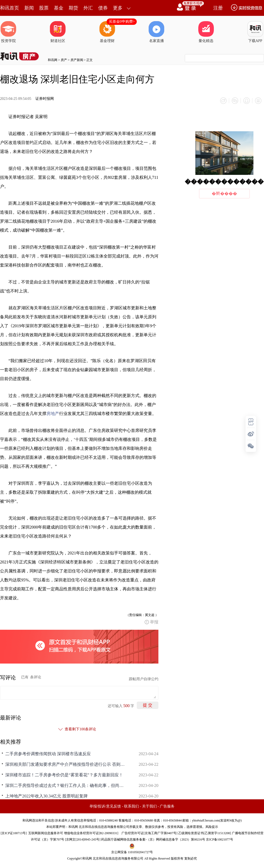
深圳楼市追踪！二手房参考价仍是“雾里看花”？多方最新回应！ (64, 775)
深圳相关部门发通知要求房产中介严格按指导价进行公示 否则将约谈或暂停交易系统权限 (66, 764)
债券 (103, 8)
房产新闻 (77, 60)
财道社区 (58, 32)
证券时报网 (45, 99)
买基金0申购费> (122, 22)
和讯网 (53, 60)
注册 (218, 8)
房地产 (53, 414)
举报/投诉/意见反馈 (105, 806)
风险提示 (212, 827)
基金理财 (107, 32)
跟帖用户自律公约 (144, 679)
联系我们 (131, 806)
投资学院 (8, 32)
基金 (59, 8)
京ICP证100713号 (14, 833)
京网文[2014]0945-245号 (83, 839)
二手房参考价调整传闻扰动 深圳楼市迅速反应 (48, 754)
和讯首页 (10, 8)
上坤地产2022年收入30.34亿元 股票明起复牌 (46, 796)
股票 (44, 8)
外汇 (88, 8)
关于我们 (149, 806)
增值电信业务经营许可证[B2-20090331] (91, 833)
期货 (73, 8)
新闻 (29, 8)
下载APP (255, 32)
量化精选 (206, 32)
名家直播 (157, 32)
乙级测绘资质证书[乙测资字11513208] (205, 833)
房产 (64, 60)
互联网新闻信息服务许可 (46, 833)
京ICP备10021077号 (220, 839)
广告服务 (167, 806)
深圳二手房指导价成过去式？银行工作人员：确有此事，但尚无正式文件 (66, 785)
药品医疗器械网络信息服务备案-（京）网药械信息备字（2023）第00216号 (153, 839)
